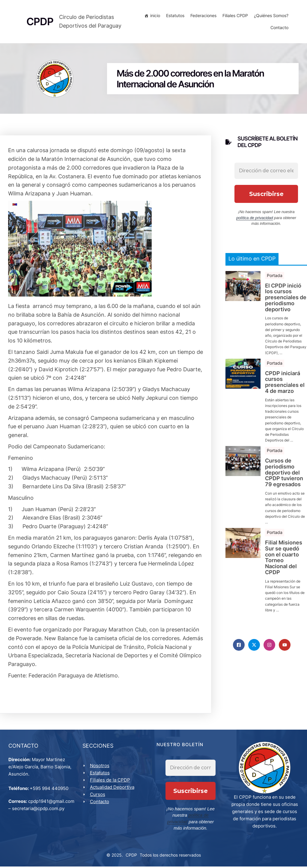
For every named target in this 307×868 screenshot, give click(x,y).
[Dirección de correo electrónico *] (266, 172)
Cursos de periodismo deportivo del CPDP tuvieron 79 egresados (284, 474)
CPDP (131, 856)
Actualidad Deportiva (113, 789)
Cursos (98, 796)
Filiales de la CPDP (111, 782)
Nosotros (100, 768)
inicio (154, 16)
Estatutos (174, 16)
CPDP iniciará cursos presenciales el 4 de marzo (285, 383)
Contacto (279, 28)
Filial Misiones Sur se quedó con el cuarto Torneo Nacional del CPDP (284, 559)
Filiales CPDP (234, 16)
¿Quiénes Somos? (270, 16)
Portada (275, 277)
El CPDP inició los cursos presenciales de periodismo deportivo (286, 299)
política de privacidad (255, 219)
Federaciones (203, 16)
